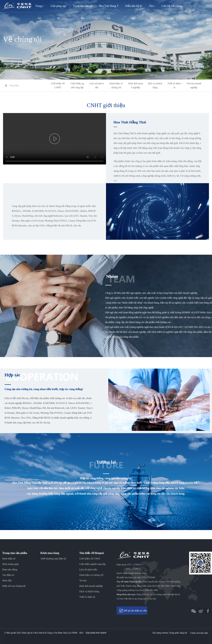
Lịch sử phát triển (97, 86)
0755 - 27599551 (134, 569)
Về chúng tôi (22, 39)
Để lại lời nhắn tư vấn (135, 611)
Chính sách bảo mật (199, 633)
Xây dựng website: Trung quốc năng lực (170, 633)
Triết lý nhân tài (174, 86)
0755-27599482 (149, 577)
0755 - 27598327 (135, 565)
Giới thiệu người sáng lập (77, 86)
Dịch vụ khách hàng (155, 86)
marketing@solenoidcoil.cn (135, 573)
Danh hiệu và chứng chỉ (116, 86)
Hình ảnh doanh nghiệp (136, 86)
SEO (81, 633)
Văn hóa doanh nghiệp (194, 86)
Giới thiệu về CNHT (58, 86)
